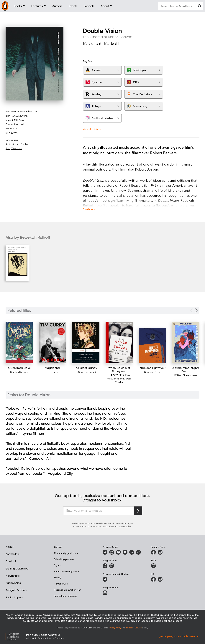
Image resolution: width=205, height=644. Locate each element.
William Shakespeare (186, 375)
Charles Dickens (19, 372)
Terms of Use (108, 526)
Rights (57, 565)
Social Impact (14, 597)
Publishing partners (64, 559)
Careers (58, 547)
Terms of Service (134, 628)
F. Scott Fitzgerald (86, 372)
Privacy (58, 577)
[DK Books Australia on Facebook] (153, 579)
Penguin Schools (16, 590)
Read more (89, 209)
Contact (11, 561)
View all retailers (92, 129)
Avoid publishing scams (67, 571)
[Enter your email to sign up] (99, 511)
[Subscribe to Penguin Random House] (138, 511)
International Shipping (66, 596)
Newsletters (13, 576)
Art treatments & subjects (18, 144)
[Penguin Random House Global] (16, 636)
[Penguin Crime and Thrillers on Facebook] (105, 579)
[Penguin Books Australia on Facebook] (105, 552)
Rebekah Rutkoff (101, 43)
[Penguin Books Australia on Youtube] (125, 552)
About (9, 547)
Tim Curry (52, 372)
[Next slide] (196, 310)
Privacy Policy (125, 526)
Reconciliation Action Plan (68, 590)
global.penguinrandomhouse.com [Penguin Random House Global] (179, 636)
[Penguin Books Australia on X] (118, 552)
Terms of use (61, 584)
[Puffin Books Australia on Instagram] (153, 566)
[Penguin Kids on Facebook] (153, 552)
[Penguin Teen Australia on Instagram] (112, 566)
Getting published (17, 569)
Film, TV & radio (14, 148)
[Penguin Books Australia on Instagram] (112, 552)
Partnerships (13, 583)
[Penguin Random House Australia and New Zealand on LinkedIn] (132, 552)
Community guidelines (66, 553)
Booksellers (12, 554)
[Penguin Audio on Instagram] (105, 593)
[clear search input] (200, 6)
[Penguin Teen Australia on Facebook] (105, 566)
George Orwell (152, 372)
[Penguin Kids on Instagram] (160, 552)
